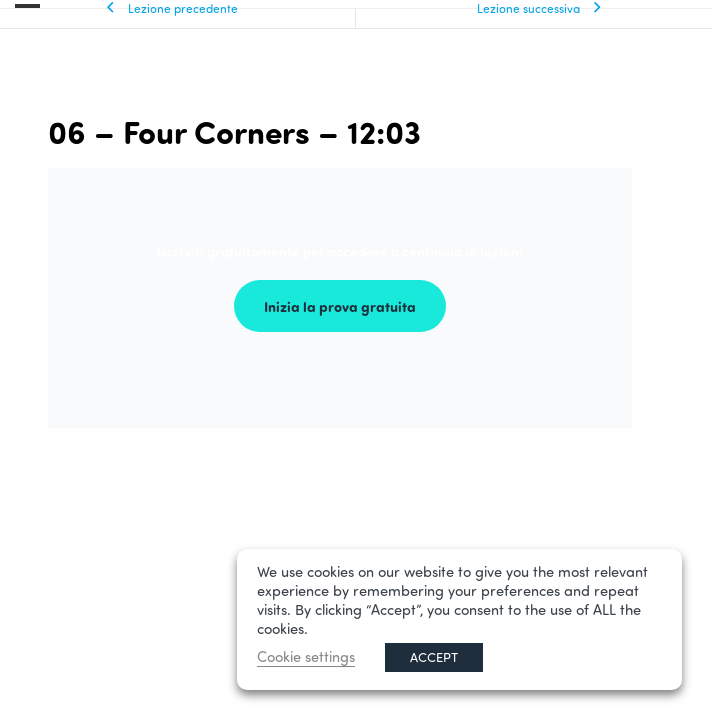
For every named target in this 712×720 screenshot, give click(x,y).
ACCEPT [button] (434, 657)
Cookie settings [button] (306, 656)
